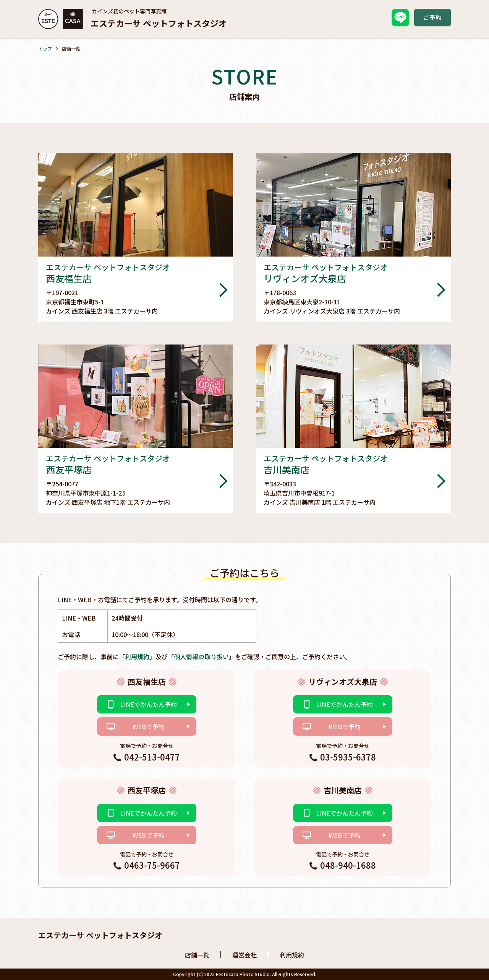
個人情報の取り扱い (201, 657)
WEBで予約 (149, 726)
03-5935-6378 (348, 757)
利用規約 (137, 657)
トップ (45, 48)
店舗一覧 (197, 955)
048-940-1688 (348, 865)
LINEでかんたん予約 (148, 704)
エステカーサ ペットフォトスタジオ (100, 935)
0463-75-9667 (152, 865)
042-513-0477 (152, 757)
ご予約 (432, 17)
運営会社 (244, 955)
